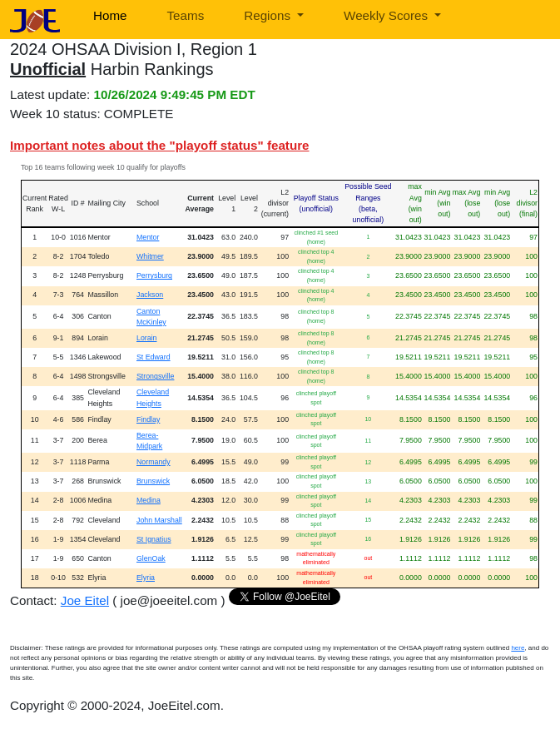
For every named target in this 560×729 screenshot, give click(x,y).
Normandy (154, 462)
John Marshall (159, 520)
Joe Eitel (85, 600)
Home (110, 15)
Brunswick (153, 481)
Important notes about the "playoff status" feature (160, 145)
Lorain (146, 338)
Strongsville (155, 376)
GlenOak (151, 558)
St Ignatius (154, 539)
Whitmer (150, 256)
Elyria (146, 578)
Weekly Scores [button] (387, 15)
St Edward (154, 357)
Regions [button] (269, 15)
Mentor (148, 237)
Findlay (148, 419)
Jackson (150, 295)
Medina (149, 500)
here (518, 648)
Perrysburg (154, 275)
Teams (186, 15)
